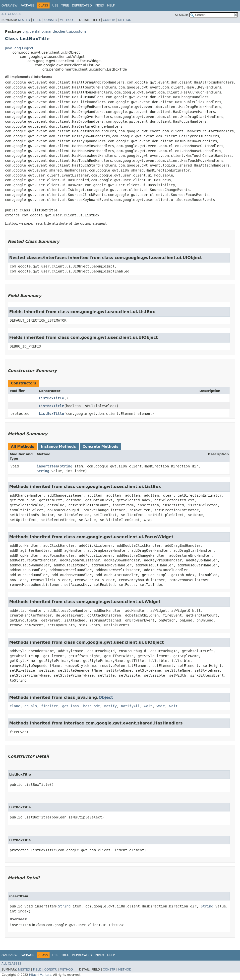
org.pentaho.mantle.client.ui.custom (54, 31)
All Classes (11, 14)
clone (15, 706)
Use (55, 5)
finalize (49, 706)
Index (100, 5)
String (66, 466)
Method (66, 20)
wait (148, 706)
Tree (65, 5)
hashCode (91, 706)
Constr (51, 20)
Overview (9, 5)
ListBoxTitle (51, 398)
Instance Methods (58, 446)
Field (37, 20)
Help (111, 5)
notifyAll (130, 706)
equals (31, 706)
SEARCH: (182, 15)
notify (110, 706)
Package (27, 5)
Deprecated (82, 5)
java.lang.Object (19, 48)
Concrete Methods (101, 446)
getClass (71, 706)
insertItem (47, 466)
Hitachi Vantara (40, 975)
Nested (24, 20)
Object (106, 697)
